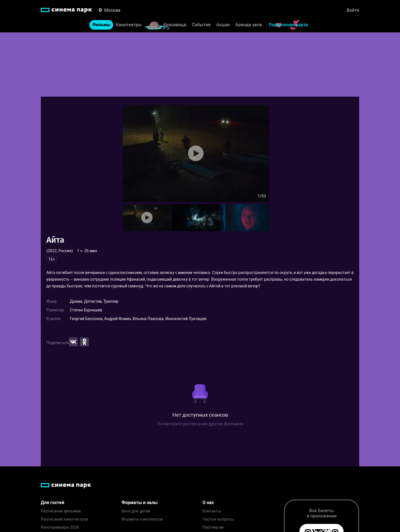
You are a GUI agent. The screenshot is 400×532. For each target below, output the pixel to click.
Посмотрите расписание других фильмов (200, 424)
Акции (223, 25)
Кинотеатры (129, 25)
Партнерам (213, 527)
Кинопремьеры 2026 (60, 527)
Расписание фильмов (61, 511)
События (201, 25)
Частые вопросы (218, 519)
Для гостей (53, 503)
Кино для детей (136, 511)
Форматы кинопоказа (142, 519)
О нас (208, 503)
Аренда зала (249, 25)
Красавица (175, 25)
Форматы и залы (140, 503)
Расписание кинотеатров (64, 519)
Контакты (212, 511)
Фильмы (101, 25)
